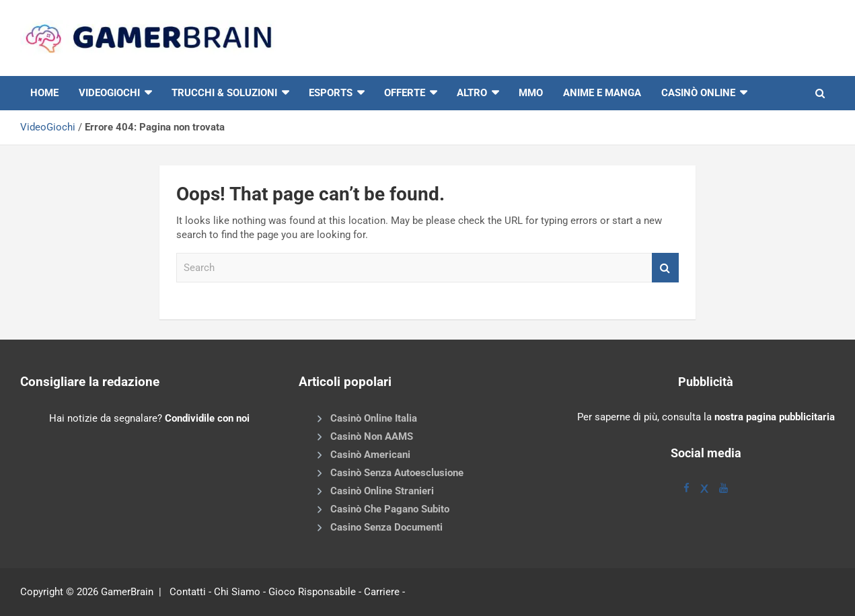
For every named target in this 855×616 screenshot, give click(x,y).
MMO (531, 93)
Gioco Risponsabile (312, 592)
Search (665, 268)
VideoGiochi (48, 127)
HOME (44, 93)
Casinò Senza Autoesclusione (397, 473)
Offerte (405, 93)
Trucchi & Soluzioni (224, 93)
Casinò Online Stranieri (382, 491)
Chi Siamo (237, 592)
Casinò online (698, 93)
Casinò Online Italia (374, 418)
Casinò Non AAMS (372, 436)
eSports (331, 93)
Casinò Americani (370, 455)
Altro (472, 93)
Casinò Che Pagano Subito (390, 509)
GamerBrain (127, 592)
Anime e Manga (602, 93)
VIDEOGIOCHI (109, 93)
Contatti (188, 592)
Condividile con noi (207, 418)
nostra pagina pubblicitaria (775, 417)
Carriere (382, 592)
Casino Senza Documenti (386, 527)
